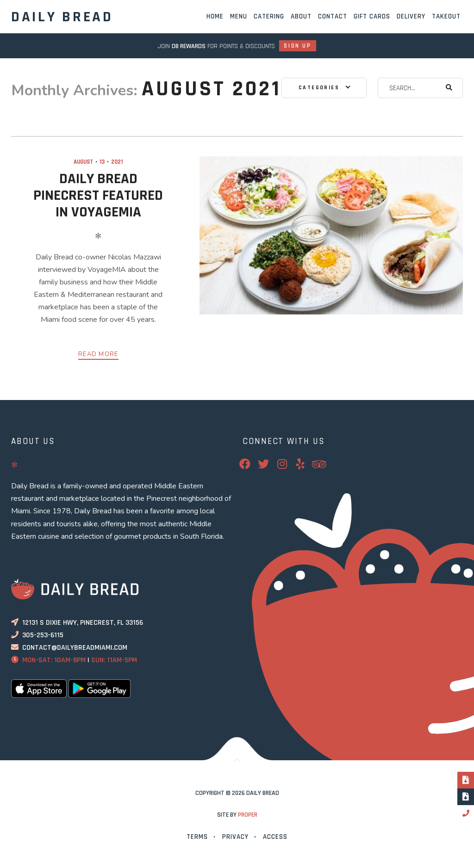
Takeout (446, 16)
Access (275, 837)
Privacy (235, 837)
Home (215, 16)
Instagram (288, 464)
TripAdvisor (325, 464)
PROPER (248, 815)
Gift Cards (372, 16)
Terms (197, 837)
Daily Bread (62, 17)
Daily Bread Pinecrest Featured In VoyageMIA (98, 196)
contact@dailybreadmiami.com (75, 648)
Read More (98, 354)
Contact (333, 16)
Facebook (251, 464)
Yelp (306, 464)
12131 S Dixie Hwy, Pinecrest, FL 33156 (83, 623)
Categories (319, 88)
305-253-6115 (43, 635)
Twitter (269, 464)
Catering (269, 16)
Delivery (411, 16)
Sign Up (297, 46)
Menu (239, 16)
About (301, 16)
